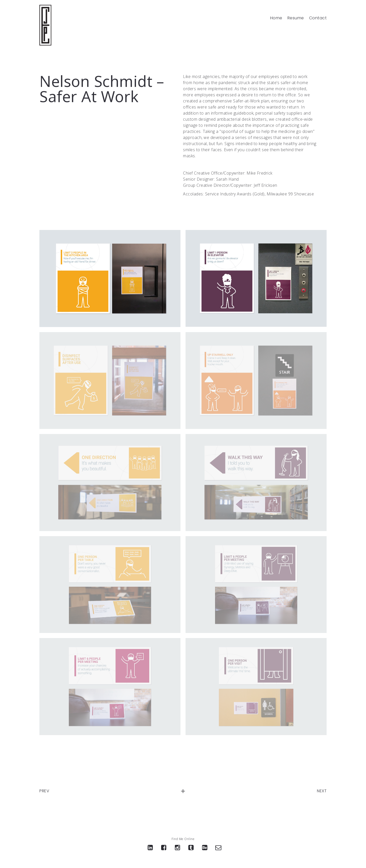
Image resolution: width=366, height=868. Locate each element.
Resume (296, 18)
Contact (318, 18)
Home (276, 18)
